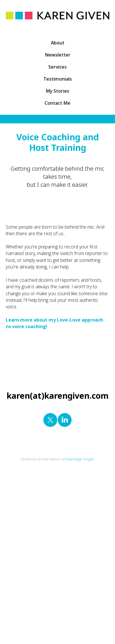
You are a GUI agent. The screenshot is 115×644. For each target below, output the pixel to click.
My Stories (57, 91)
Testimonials (58, 79)
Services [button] (57, 67)
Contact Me (57, 103)
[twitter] (50, 420)
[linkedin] (65, 420)
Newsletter (58, 55)
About (58, 43)
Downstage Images (80, 459)
